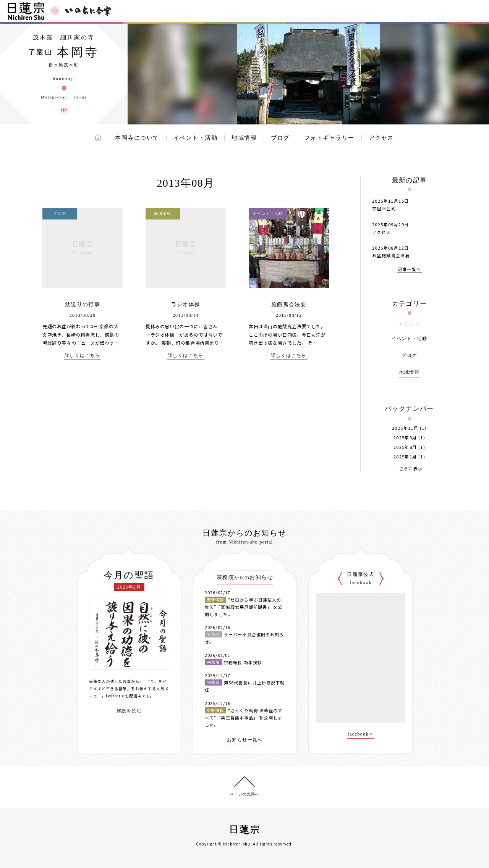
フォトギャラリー (329, 138)
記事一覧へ (410, 270)
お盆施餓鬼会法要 (391, 255)
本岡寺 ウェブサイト (64, 110)
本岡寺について (137, 138)
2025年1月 (405, 457)
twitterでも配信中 (124, 696)
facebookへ (361, 734)
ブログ (280, 138)
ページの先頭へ (245, 794)
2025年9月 (405, 438)
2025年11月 (405, 428)
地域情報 (244, 138)
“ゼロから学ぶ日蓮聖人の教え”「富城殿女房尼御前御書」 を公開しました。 (244, 607)
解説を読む (129, 711)
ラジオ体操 (186, 304)
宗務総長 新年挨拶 (243, 662)
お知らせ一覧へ (245, 740)
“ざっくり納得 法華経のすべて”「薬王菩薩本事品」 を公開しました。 (244, 717)
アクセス (381, 138)
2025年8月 (405, 447)
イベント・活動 (196, 138)
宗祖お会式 (384, 208)
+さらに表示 (409, 469)
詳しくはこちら (83, 356)
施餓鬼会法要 (289, 304)
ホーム (98, 137)
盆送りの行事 (83, 304)
